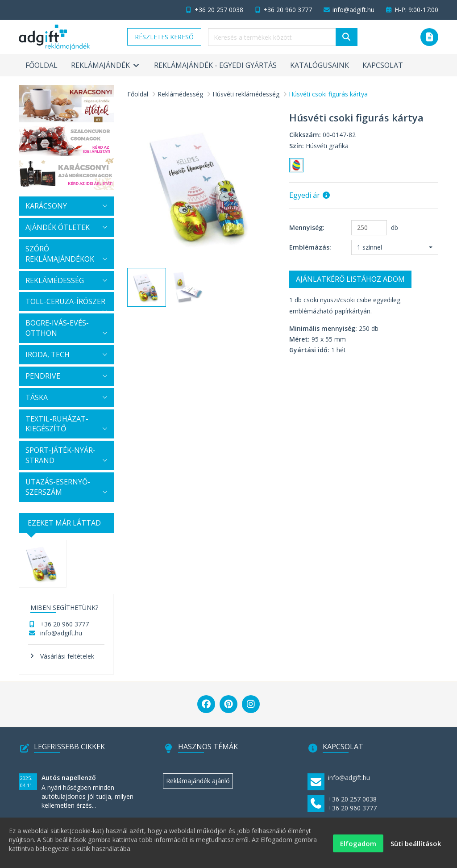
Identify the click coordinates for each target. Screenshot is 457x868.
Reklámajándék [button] (106, 65)
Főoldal (42, 65)
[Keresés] (347, 37)
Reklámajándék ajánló (198, 781)
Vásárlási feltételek (67, 656)
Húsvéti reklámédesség (246, 94)
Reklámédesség (180, 94)
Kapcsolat (383, 65)
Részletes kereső (164, 37)
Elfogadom (358, 848)
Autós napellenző (69, 778)
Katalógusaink (320, 65)
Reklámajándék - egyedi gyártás (215, 65)
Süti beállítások (416, 848)
